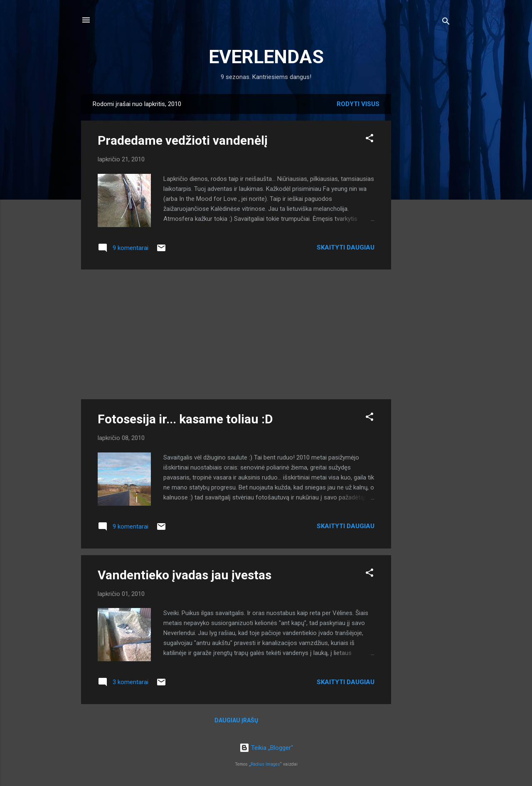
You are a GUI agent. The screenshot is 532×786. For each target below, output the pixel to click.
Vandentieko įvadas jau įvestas (185, 575)
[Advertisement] (424, 219)
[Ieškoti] (446, 23)
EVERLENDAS (266, 57)
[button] (369, 140)
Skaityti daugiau (346, 247)
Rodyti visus (358, 104)
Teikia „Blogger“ (266, 748)
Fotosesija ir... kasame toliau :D (185, 419)
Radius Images (265, 764)
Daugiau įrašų (236, 720)
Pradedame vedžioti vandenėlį (183, 140)
